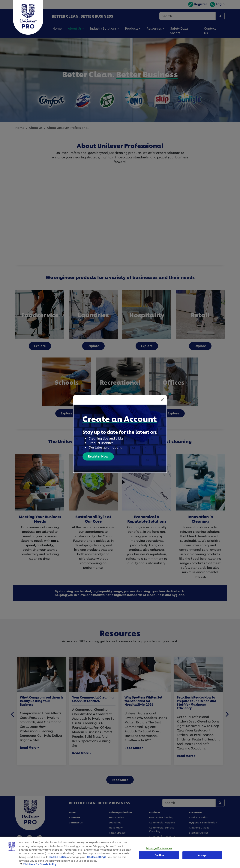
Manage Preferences (159, 848)
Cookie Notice (58, 857)
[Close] (162, 400)
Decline (159, 855)
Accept (202, 855)
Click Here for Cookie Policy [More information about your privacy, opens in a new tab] (40, 864)
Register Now (98, 456)
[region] (120, 852)
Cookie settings (97, 857)
